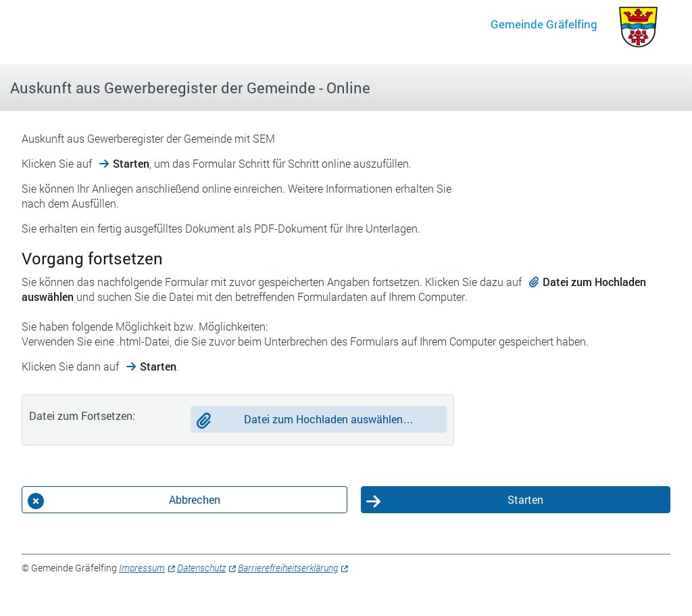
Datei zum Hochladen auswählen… (329, 419)
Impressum (142, 568)
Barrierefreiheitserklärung (288, 568)
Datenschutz (201, 568)
